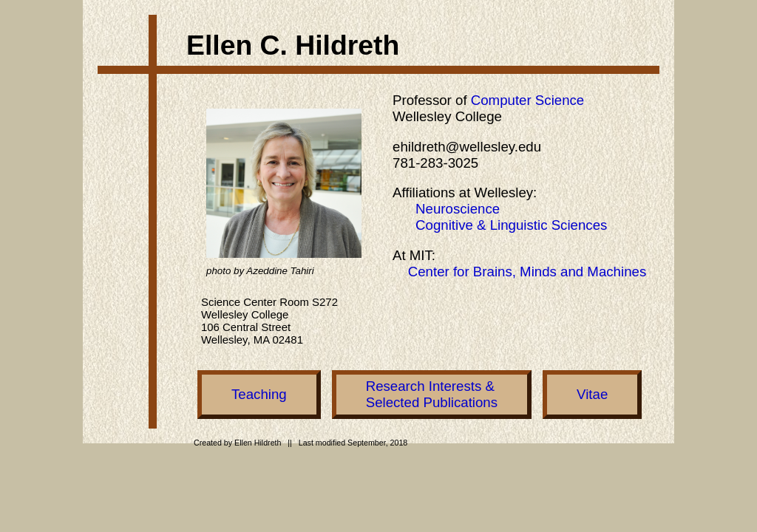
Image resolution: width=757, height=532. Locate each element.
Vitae (592, 394)
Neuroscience (458, 209)
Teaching (259, 394)
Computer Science (527, 100)
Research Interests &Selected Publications (432, 394)
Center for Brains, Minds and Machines (527, 272)
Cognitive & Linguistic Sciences (511, 225)
